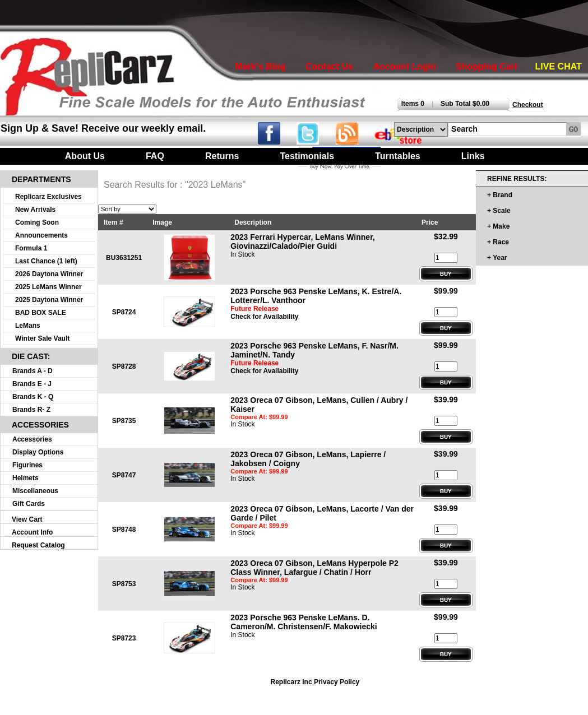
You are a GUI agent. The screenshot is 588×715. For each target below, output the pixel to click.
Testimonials (307, 156)
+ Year (497, 258)
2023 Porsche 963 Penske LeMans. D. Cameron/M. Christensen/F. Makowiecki (304, 622)
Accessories (32, 439)
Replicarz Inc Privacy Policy (315, 682)
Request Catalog (38, 545)
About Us (85, 156)
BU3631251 (124, 258)
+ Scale (499, 211)
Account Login (405, 66)
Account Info (32, 532)
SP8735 (124, 421)
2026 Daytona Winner (49, 274)
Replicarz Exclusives (48, 197)
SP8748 (124, 530)
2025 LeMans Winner (48, 287)
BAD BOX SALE (41, 313)
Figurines (27, 465)
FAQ (155, 156)
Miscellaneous (35, 491)
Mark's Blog (261, 66)
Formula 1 (31, 248)
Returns (222, 156)
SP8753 (124, 584)
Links (473, 156)
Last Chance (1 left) (46, 261)
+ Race (498, 242)
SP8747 (124, 475)
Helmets (26, 478)
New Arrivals (35, 210)
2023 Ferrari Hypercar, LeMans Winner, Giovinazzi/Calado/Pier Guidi (302, 242)
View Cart (27, 519)
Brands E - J (32, 384)
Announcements (41, 235)
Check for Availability (264, 317)
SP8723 (124, 638)
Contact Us (329, 66)
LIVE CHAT (559, 66)
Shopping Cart (487, 66)
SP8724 (124, 312)
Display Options (38, 452)
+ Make (498, 226)
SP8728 (124, 366)
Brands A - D (33, 371)
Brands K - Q (33, 397)
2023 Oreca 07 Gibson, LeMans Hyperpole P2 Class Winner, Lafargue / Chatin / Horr (314, 568)
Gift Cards (29, 504)
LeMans (28, 326)
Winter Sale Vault (42, 338)
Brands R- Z (31, 410)
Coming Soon (37, 222)
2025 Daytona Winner (49, 300)
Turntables (398, 156)
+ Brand (500, 195)
